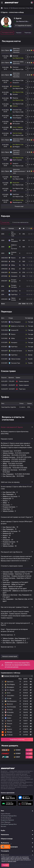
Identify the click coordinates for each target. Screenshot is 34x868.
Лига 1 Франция (6, 822)
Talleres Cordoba (8, 453)
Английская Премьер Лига (9, 816)
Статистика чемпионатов (20, 222)
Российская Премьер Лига (9, 824)
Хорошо (5, 865)
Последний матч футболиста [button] (12, 552)
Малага (5, 466)
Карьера (19, 33)
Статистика (5, 222)
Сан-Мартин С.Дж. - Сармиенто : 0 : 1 (15, 643)
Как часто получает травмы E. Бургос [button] (15, 607)
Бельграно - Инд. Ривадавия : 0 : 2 (14, 640)
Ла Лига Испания (6, 818)
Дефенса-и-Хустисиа (10, 470)
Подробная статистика (17, 739)
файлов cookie (12, 861)
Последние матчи (7, 33)
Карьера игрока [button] (7, 439)
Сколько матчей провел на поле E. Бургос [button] (16, 517)
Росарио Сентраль (9, 457)
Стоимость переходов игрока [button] (12, 566)
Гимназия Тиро (8, 451)
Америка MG (7, 468)
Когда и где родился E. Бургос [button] (12, 427)
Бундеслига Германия (7, 820)
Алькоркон (6, 461)
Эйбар (5, 464)
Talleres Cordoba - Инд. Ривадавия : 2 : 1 (16, 638)
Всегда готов (5, 561)
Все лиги (3, 826)
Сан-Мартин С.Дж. (9, 476)
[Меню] (2, 3)
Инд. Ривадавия (8, 474)
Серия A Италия (6, 814)
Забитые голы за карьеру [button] (10, 482)
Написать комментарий (10, 656)
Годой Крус (6, 455)
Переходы (28, 33)
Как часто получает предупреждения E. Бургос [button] (16, 624)
